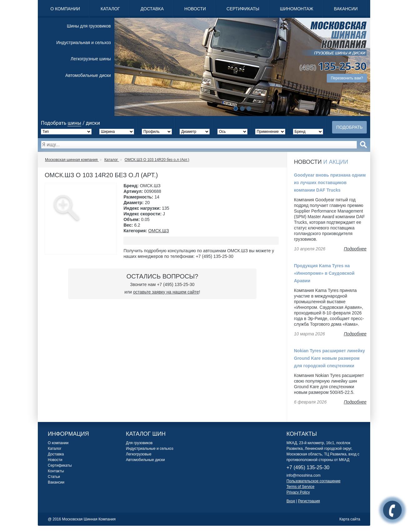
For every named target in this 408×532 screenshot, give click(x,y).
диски (93, 123)
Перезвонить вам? (347, 78)
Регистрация (309, 501)
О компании (65, 9)
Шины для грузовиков (89, 26)
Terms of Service (300, 487)
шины (74, 123)
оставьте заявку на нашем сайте (166, 292)
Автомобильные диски (88, 75)
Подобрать (349, 127)
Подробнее (355, 249)
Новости (195, 9)
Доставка (152, 9)
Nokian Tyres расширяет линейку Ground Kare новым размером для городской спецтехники (329, 358)
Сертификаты (243, 9)
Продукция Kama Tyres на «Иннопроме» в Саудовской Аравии (324, 273)
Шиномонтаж (297, 9)
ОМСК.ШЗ (159, 231)
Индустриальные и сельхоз (150, 449)
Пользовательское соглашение (313, 481)
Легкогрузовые (139, 454)
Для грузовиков (139, 443)
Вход (291, 501)
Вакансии (346, 9)
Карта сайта (350, 519)
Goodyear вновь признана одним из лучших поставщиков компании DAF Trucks (330, 183)
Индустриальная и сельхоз (83, 43)
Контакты (56, 471)
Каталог (110, 9)
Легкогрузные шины (91, 59)
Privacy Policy (298, 492)
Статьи (54, 477)
